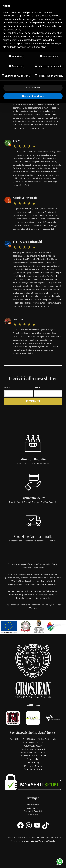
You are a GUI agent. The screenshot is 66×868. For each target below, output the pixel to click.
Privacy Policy (17, 841)
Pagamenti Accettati (33, 811)
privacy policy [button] (43, 16)
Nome (8, 388)
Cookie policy (33, 763)
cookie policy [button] (14, 30)
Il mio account (33, 805)
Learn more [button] (33, 88)
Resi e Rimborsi (33, 808)
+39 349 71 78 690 (38, 756)
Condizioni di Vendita (36, 841)
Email (37, 388)
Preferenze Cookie (33, 766)
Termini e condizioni (33, 769)
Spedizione (33, 815)
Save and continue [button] (33, 96)
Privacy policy (33, 759)
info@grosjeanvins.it (36, 749)
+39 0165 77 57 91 (37, 753)
